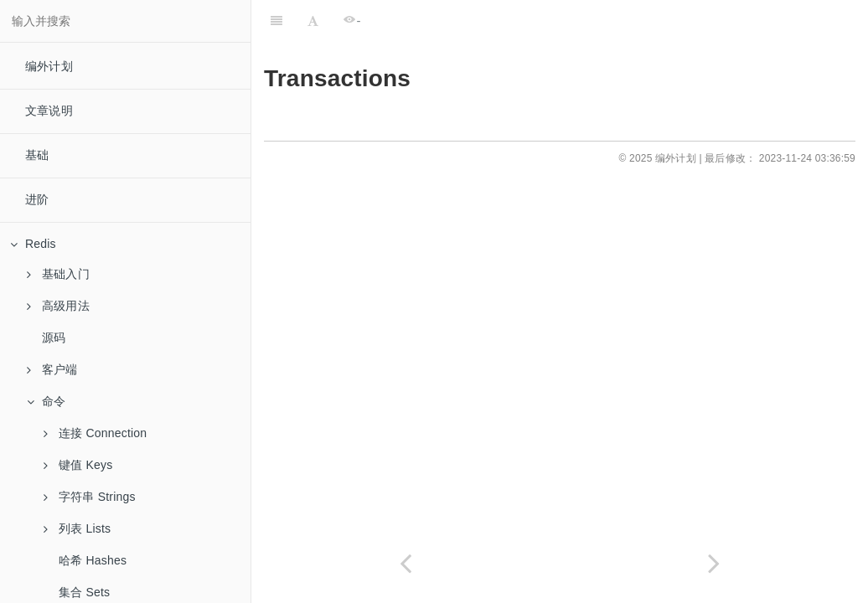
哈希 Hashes (93, 560)
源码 (54, 338)
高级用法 (58, 306)
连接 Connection (95, 433)
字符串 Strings (90, 497)
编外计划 (49, 66)
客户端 (52, 369)
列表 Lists (77, 528)
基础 (37, 155)
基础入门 (58, 274)
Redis (33, 244)
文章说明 (49, 111)
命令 (46, 401)
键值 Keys (78, 465)
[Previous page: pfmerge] (406, 563)
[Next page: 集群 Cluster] (714, 563)
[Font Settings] (313, 21)
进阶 (37, 199)
